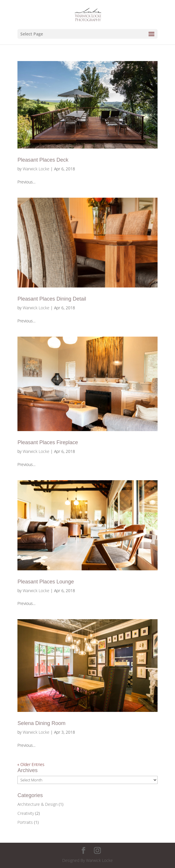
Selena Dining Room (41, 723)
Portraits (25, 822)
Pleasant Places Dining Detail (52, 299)
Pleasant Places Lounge (46, 582)
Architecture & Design (37, 804)
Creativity (26, 813)
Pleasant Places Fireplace (48, 442)
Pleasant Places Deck (43, 160)
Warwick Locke (36, 169)
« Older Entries (31, 764)
